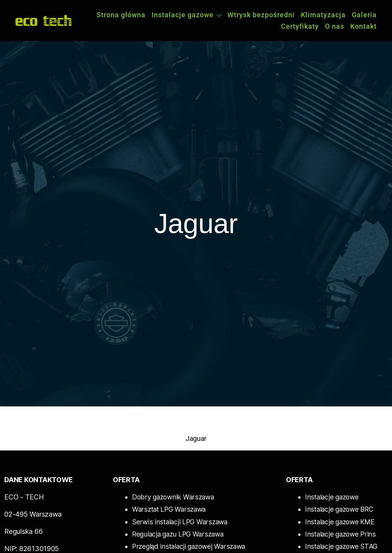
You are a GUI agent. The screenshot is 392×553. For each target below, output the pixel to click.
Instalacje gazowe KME (340, 521)
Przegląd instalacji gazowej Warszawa (188, 546)
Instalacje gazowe (183, 15)
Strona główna (121, 15)
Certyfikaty (300, 26)
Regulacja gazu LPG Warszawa (177, 534)
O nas (335, 26)
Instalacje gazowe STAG (341, 546)
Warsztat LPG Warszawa (168, 509)
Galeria (364, 15)
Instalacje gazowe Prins (340, 534)
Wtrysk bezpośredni (261, 15)
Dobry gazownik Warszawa (172, 497)
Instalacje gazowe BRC (339, 509)
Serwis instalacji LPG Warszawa (178, 521)
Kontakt (363, 26)
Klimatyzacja (323, 15)
